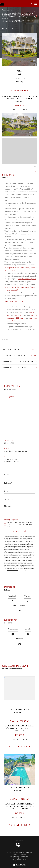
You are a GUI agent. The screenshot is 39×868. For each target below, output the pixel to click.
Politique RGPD (16, 860)
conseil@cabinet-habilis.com (15, 451)
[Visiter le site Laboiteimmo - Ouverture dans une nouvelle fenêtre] (19, 864)
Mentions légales (13, 858)
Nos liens (28, 858)
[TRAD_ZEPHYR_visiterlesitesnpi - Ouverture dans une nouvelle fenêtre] (19, 845)
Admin (21, 858)
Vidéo (19, 71)
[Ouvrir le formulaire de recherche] (32, 4)
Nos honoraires (15, 856)
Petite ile (22, 17)
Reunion (12, 17)
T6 (11, 18)
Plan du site (25, 856)
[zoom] (19, 136)
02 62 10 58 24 (10, 443)
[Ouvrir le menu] (36, 4)
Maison (5, 18)
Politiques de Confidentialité (28, 568)
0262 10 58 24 (18, 315)
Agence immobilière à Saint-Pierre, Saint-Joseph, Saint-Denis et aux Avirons (17, 14)
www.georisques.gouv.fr (27, 279)
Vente (4, 17)
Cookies (25, 860)
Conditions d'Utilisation (12, 570)
